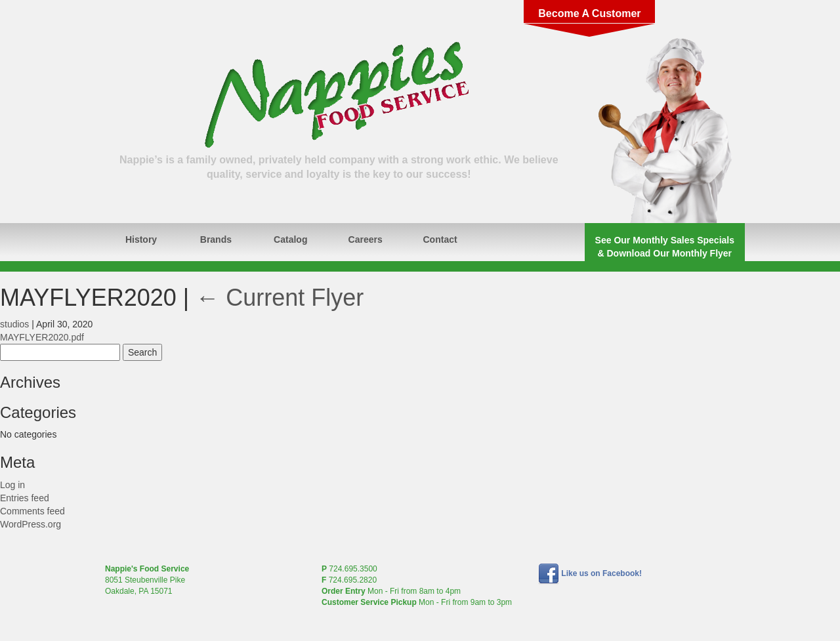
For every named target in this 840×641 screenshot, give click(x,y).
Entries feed (25, 498)
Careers (366, 239)
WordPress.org (31, 524)
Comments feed (32, 511)
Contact (440, 239)
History (141, 239)
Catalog (290, 239)
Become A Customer (589, 13)
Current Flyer (280, 298)
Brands (216, 239)
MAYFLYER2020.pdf (42, 337)
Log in (12, 485)
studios (14, 324)
